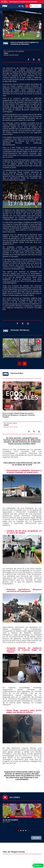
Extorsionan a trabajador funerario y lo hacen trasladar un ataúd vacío (24, 471)
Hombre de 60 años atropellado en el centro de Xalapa (24, 532)
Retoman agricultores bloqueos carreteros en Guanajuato (24, 590)
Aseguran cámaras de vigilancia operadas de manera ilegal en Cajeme (24, 650)
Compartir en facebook (28, 60)
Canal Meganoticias (38, 865)
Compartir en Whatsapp (39, 60)
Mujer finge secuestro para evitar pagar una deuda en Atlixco (24, 711)
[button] (18, 831)
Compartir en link (39, 432)
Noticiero (27, 6)
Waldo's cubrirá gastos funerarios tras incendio (21, 2)
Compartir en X (34, 60)
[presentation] (20, 364)
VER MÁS (36, 838)
